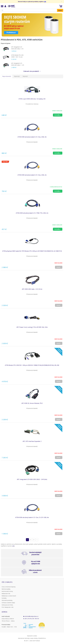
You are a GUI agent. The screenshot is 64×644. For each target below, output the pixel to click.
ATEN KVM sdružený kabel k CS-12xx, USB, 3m (32, 137)
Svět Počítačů (11, 6)
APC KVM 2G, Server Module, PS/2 (32, 403)
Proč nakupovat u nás (8, 607)
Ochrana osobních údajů (8, 603)
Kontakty (4, 598)
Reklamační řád (6, 594)
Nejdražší (25, 76)
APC (14, 546)
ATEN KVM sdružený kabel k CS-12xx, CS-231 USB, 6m (32, 517)
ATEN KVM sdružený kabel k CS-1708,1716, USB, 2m (32, 213)
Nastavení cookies (32, 636)
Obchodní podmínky (7, 600)
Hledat (60, 10)
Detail (58, 267)
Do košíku (57, 115)
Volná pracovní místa (7, 605)
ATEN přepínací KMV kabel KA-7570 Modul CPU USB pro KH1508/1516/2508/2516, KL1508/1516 (32, 251)
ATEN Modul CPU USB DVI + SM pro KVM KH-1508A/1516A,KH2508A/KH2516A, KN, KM (32, 365)
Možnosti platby (6, 589)
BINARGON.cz (42, 638)
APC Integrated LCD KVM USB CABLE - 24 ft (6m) (32, 479)
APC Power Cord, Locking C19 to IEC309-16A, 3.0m (32, 327)
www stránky (34, 638)
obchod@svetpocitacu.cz (32, 616)
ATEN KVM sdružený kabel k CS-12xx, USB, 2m (32, 175)
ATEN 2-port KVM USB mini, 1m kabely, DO (32, 99)
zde (45, 2)
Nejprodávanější (7, 76)
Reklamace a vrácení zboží (9, 596)
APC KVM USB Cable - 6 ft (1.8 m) (32, 289)
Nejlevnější (17, 76)
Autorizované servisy (7, 591)
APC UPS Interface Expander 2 (32, 441)
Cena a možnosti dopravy (9, 587)
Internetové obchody (24, 638)
